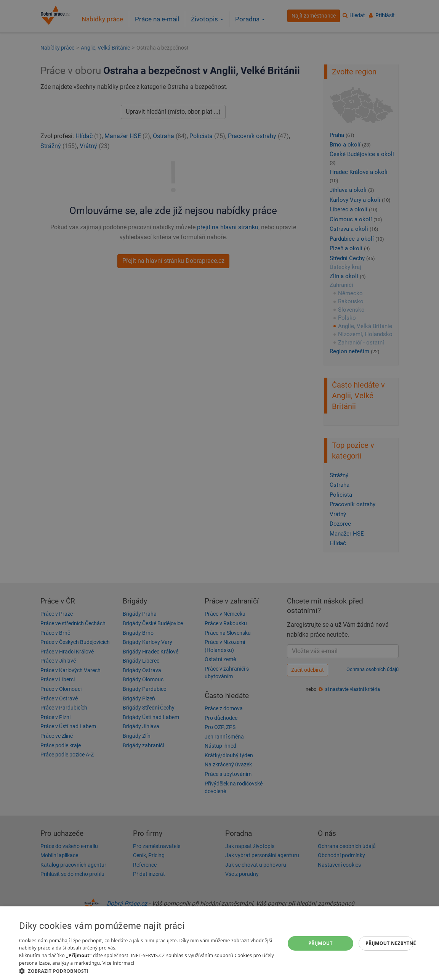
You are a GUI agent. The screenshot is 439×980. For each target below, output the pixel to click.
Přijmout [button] (320, 943)
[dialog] (219, 943)
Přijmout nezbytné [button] (389, 943)
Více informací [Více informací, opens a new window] (118, 963)
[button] (148, 971)
